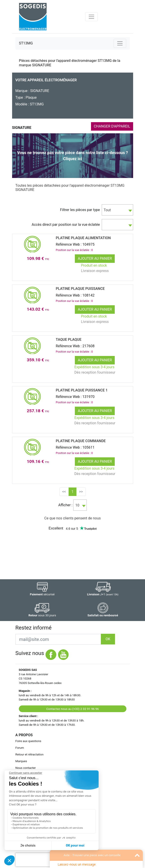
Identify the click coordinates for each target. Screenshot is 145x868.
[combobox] (117, 210)
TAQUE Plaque (69, 340)
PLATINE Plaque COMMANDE (81, 441)
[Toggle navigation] (91, 17)
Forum (20, 748)
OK (108, 639)
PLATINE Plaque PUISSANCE (80, 289)
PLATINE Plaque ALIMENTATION (83, 238)
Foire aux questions (28, 741)
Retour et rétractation (30, 754)
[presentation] (44, 860)
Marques (21, 761)
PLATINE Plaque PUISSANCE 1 (82, 390)
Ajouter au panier (95, 258)
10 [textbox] (77, 505)
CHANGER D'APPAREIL (112, 126)
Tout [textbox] (107, 210)
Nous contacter (26, 768)
